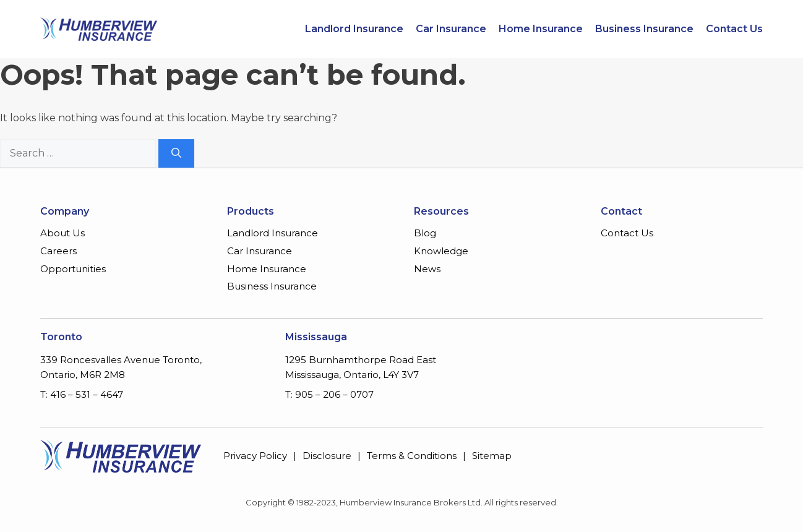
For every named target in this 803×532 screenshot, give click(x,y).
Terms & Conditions (412, 456)
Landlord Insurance (354, 29)
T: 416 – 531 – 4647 (82, 394)
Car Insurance (451, 29)
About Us (62, 233)
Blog (425, 233)
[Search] (176, 153)
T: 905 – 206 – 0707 (329, 394)
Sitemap (492, 456)
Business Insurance (644, 29)
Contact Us (734, 29)
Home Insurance (541, 29)
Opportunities (73, 269)
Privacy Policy (255, 456)
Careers (58, 251)
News (427, 269)
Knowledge (441, 251)
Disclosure (327, 456)
